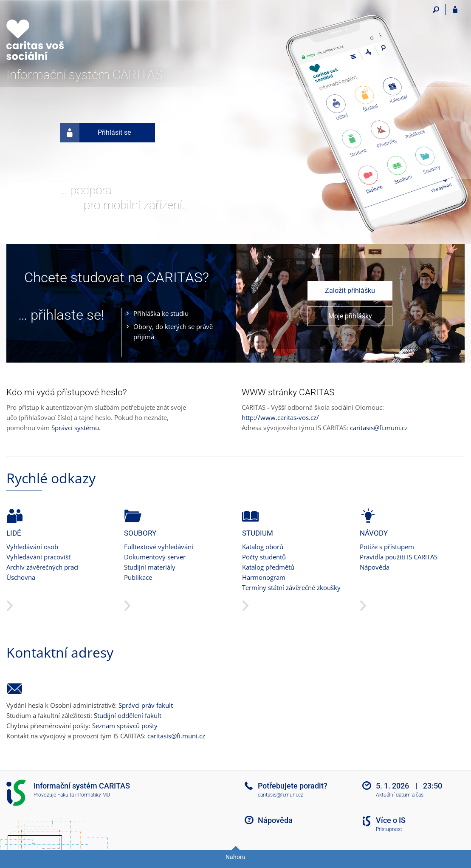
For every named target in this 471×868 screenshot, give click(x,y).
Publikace (138, 577)
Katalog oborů (263, 547)
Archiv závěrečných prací (42, 567)
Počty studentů (264, 557)
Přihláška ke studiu (161, 313)
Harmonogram (264, 577)
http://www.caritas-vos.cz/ (280, 417)
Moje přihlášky (350, 316)
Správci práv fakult (146, 705)
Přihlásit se (95, 133)
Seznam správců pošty (125, 726)
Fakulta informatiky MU (84, 795)
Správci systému (75, 428)
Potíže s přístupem (387, 547)
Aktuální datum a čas (400, 795)
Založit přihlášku (350, 291)
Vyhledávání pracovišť (38, 557)
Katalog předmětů (268, 567)
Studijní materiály (150, 567)
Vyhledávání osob (32, 547)
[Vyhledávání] (436, 10)
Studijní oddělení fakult (128, 715)
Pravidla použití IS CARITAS (399, 557)
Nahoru (235, 857)
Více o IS (391, 820)
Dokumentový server (155, 557)
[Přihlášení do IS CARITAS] (455, 10)
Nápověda (375, 567)
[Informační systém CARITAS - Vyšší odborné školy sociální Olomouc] (54, 34)
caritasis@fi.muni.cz (379, 428)
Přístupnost (389, 829)
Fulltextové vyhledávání (159, 547)
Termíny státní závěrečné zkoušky (291, 587)
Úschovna (21, 577)
